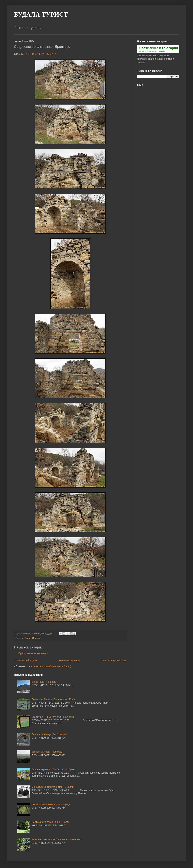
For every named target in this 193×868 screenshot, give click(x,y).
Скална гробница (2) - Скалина (49, 734)
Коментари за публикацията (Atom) (51, 666)
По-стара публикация (114, 661)
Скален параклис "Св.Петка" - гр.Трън (53, 769)
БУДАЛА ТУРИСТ (41, 14)
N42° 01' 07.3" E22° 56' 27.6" (39, 54)
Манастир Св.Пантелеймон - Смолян (53, 787)
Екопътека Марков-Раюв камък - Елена (54, 699)
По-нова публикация (26, 661)
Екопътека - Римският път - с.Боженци (53, 717)
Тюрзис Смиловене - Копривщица (51, 804)
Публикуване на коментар (33, 653)
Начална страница (70, 661)
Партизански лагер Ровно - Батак (50, 822)
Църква (36, 638)
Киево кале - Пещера (44, 682)
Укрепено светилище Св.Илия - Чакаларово (56, 839)
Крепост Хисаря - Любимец (47, 752)
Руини (28, 638)
